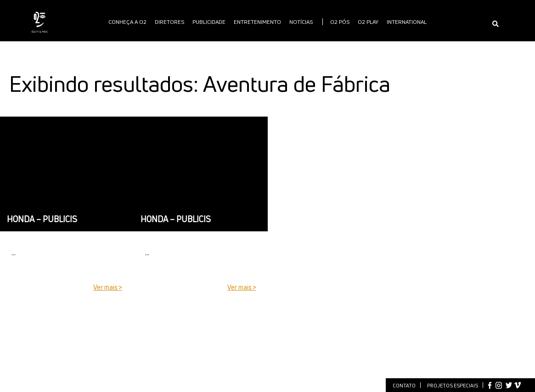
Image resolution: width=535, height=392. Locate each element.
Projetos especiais (453, 385)
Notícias (301, 22)
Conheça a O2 (127, 22)
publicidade (209, 22)
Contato (404, 385)
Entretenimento (257, 22)
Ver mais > (108, 287)
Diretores (169, 22)
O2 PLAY (368, 22)
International (407, 22)
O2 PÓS (340, 22)
